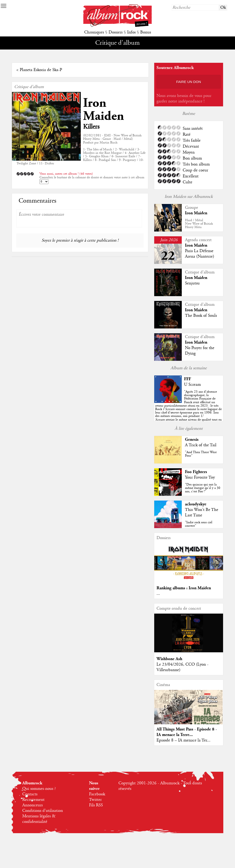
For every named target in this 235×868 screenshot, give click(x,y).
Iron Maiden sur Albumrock (189, 197)
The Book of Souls (201, 316)
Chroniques (94, 32)
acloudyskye (196, 504)
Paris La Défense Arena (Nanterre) (200, 254)
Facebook (97, 794)
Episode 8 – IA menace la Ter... (183, 740)
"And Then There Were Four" (201, 454)
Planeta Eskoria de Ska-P (41, 70)
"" (188, 409)
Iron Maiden (104, 110)
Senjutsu (192, 283)
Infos (131, 32)
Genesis (192, 440)
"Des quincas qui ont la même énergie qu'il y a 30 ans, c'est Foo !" (203, 488)
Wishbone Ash (169, 659)
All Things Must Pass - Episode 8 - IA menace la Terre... (187, 732)
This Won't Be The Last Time (202, 513)
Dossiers (116, 32)
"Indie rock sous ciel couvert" (199, 524)
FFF (187, 379)
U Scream (192, 385)
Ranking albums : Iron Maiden (184, 588)
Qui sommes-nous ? (39, 789)
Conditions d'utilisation (43, 811)
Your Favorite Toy (200, 477)
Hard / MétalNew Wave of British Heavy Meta (199, 224)
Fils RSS (96, 805)
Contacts (30, 794)
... (158, 594)
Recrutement (33, 800)
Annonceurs (32, 805)
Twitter (95, 800)
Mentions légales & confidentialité (39, 819)
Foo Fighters (196, 472)
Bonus (146, 32)
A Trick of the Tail (201, 445)
